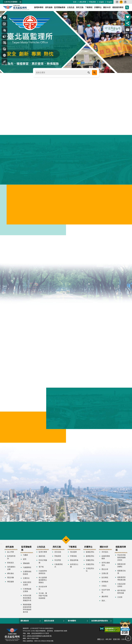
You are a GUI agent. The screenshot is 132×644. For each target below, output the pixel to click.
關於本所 (107, 7)
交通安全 (26, 579)
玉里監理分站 (90, 571)
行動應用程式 (59, 566)
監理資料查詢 (11, 558)
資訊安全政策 (49, 622)
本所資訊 (105, 553)
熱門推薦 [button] (128, 17)
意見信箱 (58, 553)
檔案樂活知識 (121, 573)
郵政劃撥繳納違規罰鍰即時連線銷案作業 (27, 609)
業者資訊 (11, 563)
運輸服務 (26, 564)
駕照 (25, 560)
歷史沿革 (105, 570)
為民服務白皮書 (11, 569)
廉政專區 (105, 597)
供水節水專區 (43, 589)
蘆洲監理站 (90, 557)
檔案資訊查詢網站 (121, 566)
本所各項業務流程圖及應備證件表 (27, 599)
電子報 (41, 568)
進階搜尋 (94, 73)
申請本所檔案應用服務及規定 (121, 558)
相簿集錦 (105, 582)
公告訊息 (71, 7)
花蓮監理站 (90, 565)
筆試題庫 (73, 553)
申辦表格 (73, 557)
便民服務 (49, 7)
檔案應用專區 (118, 7)
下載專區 (89, 7)
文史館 (120, 598)
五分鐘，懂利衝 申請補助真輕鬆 (43, 596)
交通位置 (105, 574)
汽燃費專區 (27, 568)
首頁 (75, 2)
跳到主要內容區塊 (1, 1)
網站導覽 (83, 2)
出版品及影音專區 (121, 586)
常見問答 (58, 561)
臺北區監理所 (22, 7)
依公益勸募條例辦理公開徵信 (43, 581)
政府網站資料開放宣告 (100, 622)
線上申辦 (11, 553)
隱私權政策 (25, 622)
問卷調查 (93, 2)
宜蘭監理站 (90, 561)
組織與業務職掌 (106, 558)
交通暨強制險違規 (27, 574)
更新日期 (116, 640)
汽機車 (25, 556)
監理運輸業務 (60, 7)
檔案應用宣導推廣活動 (121, 579)
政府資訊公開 (74, 566)
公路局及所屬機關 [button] (11, 2)
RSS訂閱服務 (43, 562)
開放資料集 (74, 561)
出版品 (104, 587)
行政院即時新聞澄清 (43, 573)
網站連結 (11, 574)
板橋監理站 (90, 553)
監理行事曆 (43, 553)
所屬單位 (98, 7)
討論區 (101, 2)
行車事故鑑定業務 (27, 591)
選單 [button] (66, 541)
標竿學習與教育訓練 (121, 593)
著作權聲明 (72, 622)
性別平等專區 (106, 592)
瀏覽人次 (101, 640)
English (110, 2)
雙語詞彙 (11, 578)
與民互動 (80, 7)
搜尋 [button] (127, 7)
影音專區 (105, 578)
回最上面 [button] (128, 638)
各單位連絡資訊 (106, 565)
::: (1, 1)
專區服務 (11, 582)
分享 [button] (128, 23)
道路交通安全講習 (27, 584)
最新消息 (42, 557)
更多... (104, 601)
